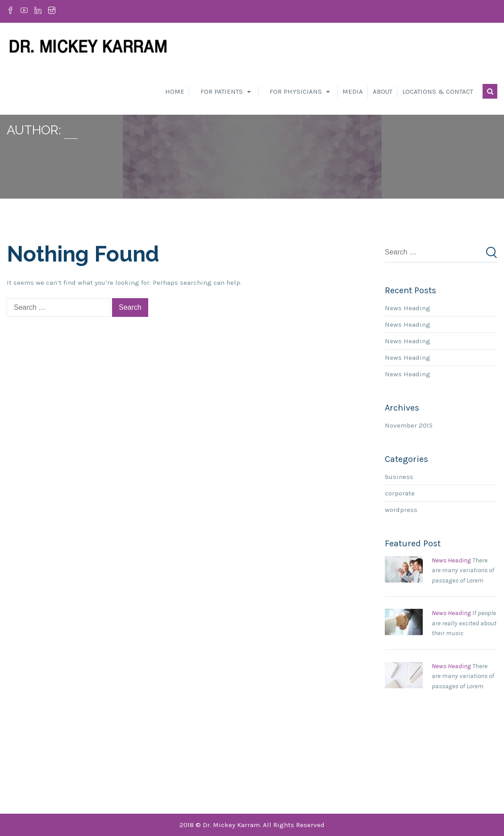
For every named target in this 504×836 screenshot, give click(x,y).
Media (353, 92)
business (399, 477)
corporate (400, 493)
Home (175, 92)
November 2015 (409, 425)
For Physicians (296, 92)
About (383, 92)
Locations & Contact (438, 92)
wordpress (401, 510)
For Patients (222, 92)
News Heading (408, 308)
